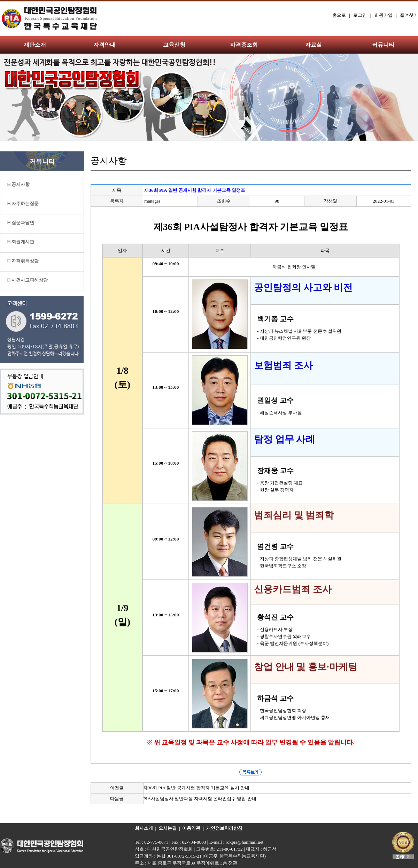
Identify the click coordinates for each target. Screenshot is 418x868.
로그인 (360, 15)
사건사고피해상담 (28, 280)
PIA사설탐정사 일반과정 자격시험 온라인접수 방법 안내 (200, 799)
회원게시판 (21, 242)
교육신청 (174, 45)
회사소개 (144, 828)
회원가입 (384, 15)
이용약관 (191, 828)
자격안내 (104, 45)
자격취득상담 (23, 261)
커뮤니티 (383, 45)
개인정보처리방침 (224, 828)
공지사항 (18, 184)
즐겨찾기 (409, 15)
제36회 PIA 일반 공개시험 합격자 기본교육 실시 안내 (196, 788)
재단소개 (35, 45)
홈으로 (339, 15)
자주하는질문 (23, 203)
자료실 (313, 45)
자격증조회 (244, 45)
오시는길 (168, 828)
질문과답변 (21, 223)
